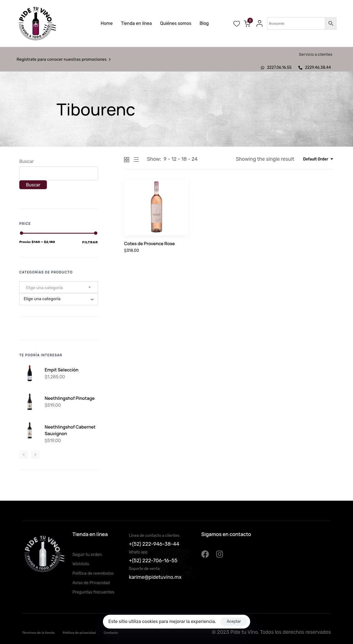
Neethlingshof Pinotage (70, 398)
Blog (204, 23)
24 (195, 159)
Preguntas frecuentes (93, 592)
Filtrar (90, 242)
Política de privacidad (79, 633)
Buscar (26, 161)
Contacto (111, 633)
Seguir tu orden (87, 555)
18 (184, 159)
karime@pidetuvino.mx (155, 577)
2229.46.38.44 (315, 68)
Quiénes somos (176, 23)
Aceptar (234, 621)
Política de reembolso (93, 573)
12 (174, 159)
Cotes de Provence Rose (149, 244)
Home (107, 23)
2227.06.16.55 (276, 68)
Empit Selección (61, 370)
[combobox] (318, 159)
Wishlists (81, 564)
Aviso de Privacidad (91, 583)
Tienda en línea (137, 23)
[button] (258, 23)
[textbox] (46, 288)
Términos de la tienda (38, 633)
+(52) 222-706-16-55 (153, 561)
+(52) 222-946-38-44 (154, 544)
